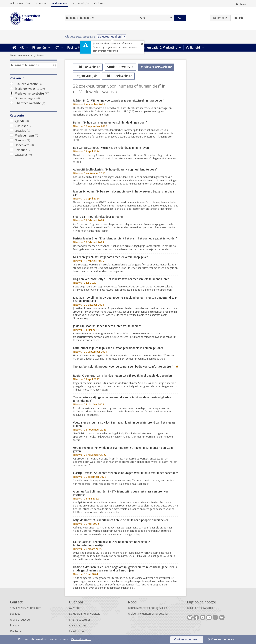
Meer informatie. (81, 639)
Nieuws (33, 140)
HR (22, 47)
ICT (57, 47)
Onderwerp (33, 145)
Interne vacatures (80, 620)
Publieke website (33, 84)
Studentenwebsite (33, 89)
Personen (33, 150)
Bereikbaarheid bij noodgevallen (147, 608)
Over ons (74, 608)
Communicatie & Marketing (158, 47)
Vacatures (33, 155)
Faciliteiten (75, 47)
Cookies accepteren (187, 640)
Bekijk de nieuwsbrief (200, 608)
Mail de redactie (20, 620)
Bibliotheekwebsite (33, 103)
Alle (142, 18)
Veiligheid (193, 47)
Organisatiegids (81, 3)
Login (243, 4)
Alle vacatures (77, 626)
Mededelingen (33, 136)
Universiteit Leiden (21, 3)
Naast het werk (78, 631)
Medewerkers (59, 3)
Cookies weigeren (222, 640)
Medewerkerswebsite (21, 56)
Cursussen (33, 126)
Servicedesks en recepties (26, 608)
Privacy (14, 626)
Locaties (33, 131)
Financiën (39, 47)
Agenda (33, 121)
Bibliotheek (100, 3)
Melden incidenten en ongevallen (148, 614)
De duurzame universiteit (84, 614)
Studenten (41, 3)
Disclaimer (16, 631)
